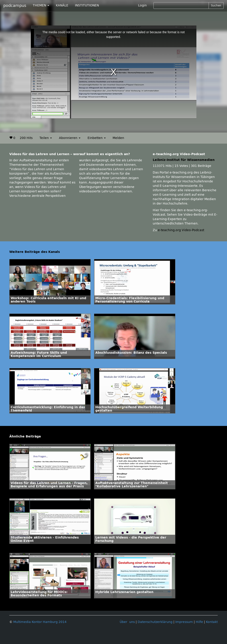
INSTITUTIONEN (87, 5)
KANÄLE (62, 5)
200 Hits (26, 138)
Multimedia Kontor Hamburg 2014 (40, 622)
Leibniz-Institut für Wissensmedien (184, 160)
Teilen (46, 138)
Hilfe (199, 622)
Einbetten (97, 138)
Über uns (127, 622)
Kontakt (212, 622)
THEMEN (41, 5)
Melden (118, 138)
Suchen (216, 6)
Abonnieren (70, 138)
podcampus (15, 6)
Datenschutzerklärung (155, 622)
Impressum (184, 622)
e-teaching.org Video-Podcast (181, 230)
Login (142, 5)
